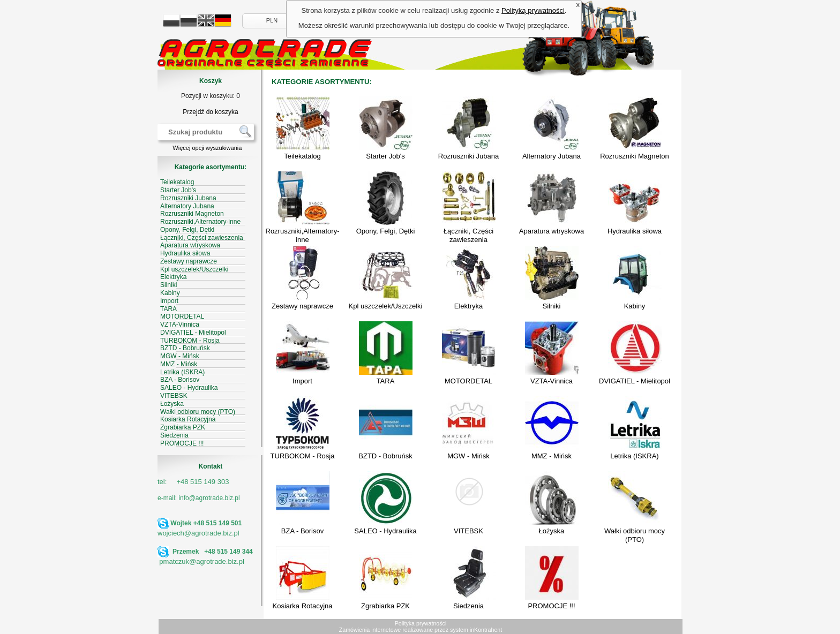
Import (302, 381)
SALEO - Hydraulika (385, 531)
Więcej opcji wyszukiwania (207, 148)
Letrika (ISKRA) (634, 456)
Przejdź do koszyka (210, 112)
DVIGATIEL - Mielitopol (635, 381)
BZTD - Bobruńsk (385, 456)
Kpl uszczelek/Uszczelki (386, 306)
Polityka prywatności (421, 623)
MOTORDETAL (468, 381)
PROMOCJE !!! (551, 606)
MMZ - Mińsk (552, 456)
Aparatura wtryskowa (552, 231)
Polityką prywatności (533, 10)
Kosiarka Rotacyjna (303, 606)
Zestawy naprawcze (302, 306)
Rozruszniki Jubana (468, 156)
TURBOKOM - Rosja (303, 456)
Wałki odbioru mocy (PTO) (635, 535)
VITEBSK (468, 531)
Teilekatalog (302, 156)
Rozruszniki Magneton (635, 156)
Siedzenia (468, 606)
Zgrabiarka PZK (385, 606)
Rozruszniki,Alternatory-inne (303, 235)
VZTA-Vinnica (552, 381)
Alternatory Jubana (552, 156)
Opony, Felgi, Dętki (386, 231)
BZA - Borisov (302, 531)
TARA (386, 381)
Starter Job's (385, 156)
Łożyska (552, 531)
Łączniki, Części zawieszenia (468, 235)
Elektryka (468, 306)
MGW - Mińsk (468, 456)
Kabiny (635, 306)
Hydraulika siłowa (635, 231)
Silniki (552, 306)
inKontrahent (486, 630)
